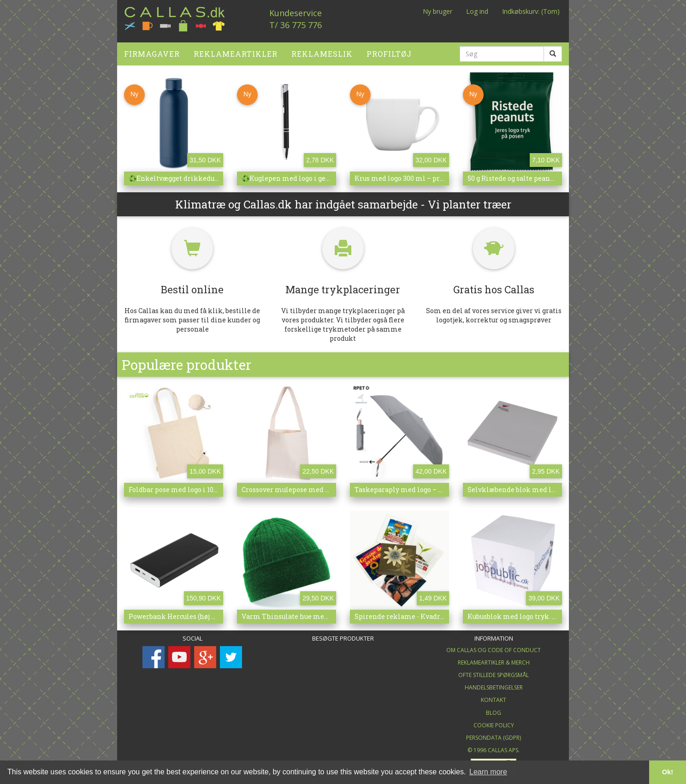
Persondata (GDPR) (494, 734)
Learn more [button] (488, 772)
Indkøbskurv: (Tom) (531, 11)
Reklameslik (322, 50)
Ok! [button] (668, 772)
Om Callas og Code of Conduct (494, 646)
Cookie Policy (494, 722)
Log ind (477, 11)
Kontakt (494, 697)
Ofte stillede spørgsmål (494, 672)
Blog (494, 709)
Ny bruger (438, 11)
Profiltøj (389, 50)
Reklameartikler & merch (494, 659)
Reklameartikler (236, 50)
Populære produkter (186, 361)
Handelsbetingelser (494, 684)
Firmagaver (152, 50)
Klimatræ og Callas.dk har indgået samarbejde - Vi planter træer (343, 201)
